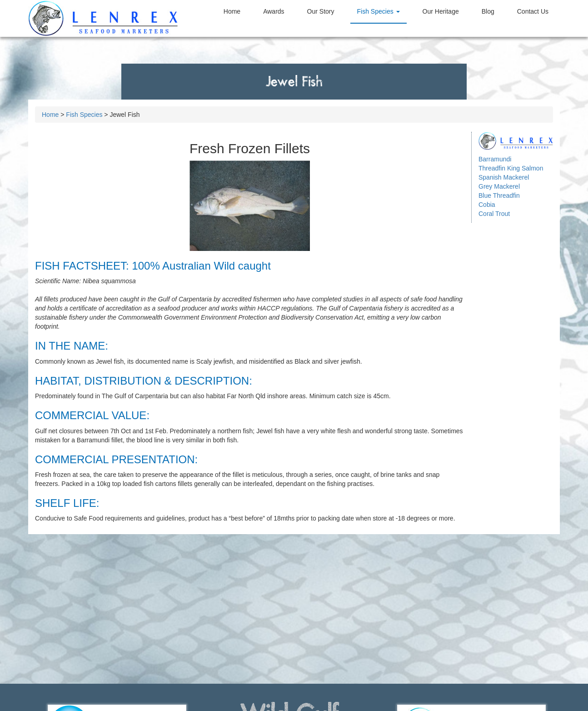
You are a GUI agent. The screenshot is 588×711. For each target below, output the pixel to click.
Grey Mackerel (499, 186)
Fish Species (84, 115)
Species (379, 11)
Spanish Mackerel (504, 177)
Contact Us (533, 11)
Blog (488, 11)
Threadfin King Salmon (511, 168)
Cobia (487, 205)
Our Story (321, 11)
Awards (274, 11)
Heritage (441, 11)
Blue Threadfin (499, 195)
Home (232, 11)
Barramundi (495, 159)
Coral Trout (494, 214)
